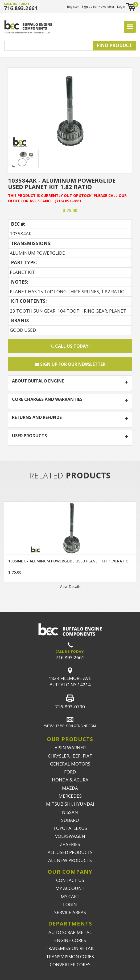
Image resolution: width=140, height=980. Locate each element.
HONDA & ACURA (70, 780)
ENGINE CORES (70, 940)
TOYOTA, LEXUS (70, 828)
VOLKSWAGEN (70, 836)
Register (73, 7)
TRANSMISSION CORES (70, 956)
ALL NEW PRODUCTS (70, 860)
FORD (70, 772)
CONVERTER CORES (70, 964)
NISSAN (70, 812)
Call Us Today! (70, 346)
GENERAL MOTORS (70, 764)
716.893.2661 (21, 8)
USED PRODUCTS (29, 436)
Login (121, 7)
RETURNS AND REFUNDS (37, 418)
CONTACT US (70, 880)
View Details (70, 586)
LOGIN (70, 904)
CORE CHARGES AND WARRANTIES (47, 399)
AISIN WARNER (70, 748)
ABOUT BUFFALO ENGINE (38, 381)
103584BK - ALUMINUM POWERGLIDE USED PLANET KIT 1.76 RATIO (68, 561)
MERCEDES (70, 796)
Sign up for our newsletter (70, 364)
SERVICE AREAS (70, 912)
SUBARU (70, 820)
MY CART (70, 896)
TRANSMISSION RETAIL (70, 948)
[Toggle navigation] (130, 27)
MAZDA (70, 788)
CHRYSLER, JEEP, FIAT (70, 756)
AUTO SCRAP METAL (70, 932)
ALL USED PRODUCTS (70, 852)
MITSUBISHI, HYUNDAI (70, 804)
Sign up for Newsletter (98, 7)
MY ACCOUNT (70, 888)
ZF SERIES (70, 844)
